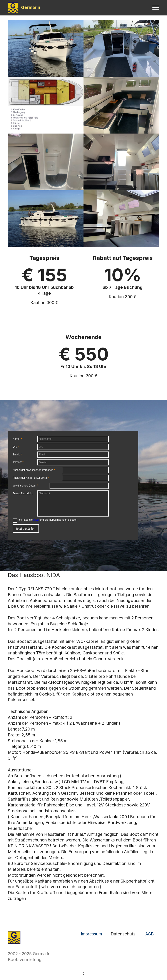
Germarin (31, 8)
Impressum (91, 934)
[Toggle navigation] (156, 8)
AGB (149, 934)
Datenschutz (123, 934)
